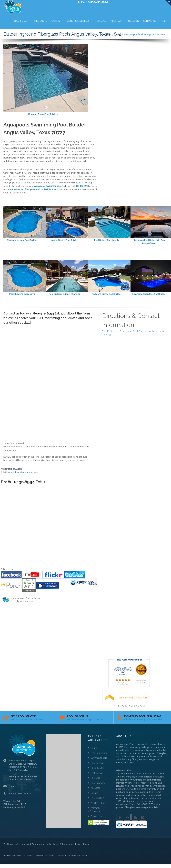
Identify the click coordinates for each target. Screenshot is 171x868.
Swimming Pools (99, 761)
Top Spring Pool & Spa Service (132, 710)
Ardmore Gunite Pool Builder (107, 298)
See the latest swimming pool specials (85, 723)
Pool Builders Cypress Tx (22, 298)
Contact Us (14, 790)
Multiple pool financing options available (143, 723)
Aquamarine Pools (126, 747)
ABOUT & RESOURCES (78, 24)
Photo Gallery (98, 801)
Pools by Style (98, 771)
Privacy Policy (82, 847)
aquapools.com (145, 747)
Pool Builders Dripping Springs (64, 298)
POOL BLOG (133, 24)
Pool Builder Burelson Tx (107, 243)
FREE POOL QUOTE (23, 720)
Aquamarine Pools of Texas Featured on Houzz (26, 603)
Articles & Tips (98, 806)
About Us (95, 791)
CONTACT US (150, 24)
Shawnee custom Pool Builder (22, 243)
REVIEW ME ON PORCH (133, 701)
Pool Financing (98, 786)
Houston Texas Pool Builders (43, 117)
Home (106, 38)
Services (95, 796)
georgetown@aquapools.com (23, 476)
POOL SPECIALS (77, 720)
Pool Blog (95, 781)
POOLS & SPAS (20, 24)
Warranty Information (94, 813)
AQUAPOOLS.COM (146, 807)
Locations (116, 38)
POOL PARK (117, 24)
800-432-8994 (44, 317)
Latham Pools (154, 783)
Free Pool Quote (99, 756)
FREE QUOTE (41, 24)
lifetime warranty (147, 792)
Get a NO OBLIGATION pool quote (27, 723)
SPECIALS (102, 24)
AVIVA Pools (136, 783)
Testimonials (97, 776)
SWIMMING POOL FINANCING (142, 720)
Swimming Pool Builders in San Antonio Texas (149, 245)
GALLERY (56, 24)
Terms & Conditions (63, 847)
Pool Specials (97, 766)
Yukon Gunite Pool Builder (64, 243)
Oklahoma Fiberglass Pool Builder (149, 298)
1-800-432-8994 (24, 797)
